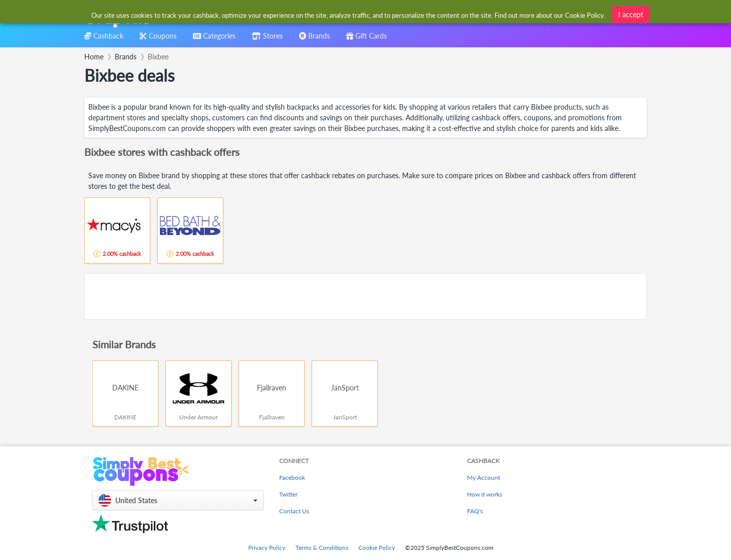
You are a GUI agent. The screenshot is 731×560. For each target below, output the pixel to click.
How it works (485, 494)
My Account (484, 477)
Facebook (292, 477)
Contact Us (294, 511)
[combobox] (349, 14)
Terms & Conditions (322, 548)
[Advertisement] (365, 297)
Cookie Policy (377, 548)
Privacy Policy (267, 548)
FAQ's (475, 511)
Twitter (288, 494)
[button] (178, 500)
